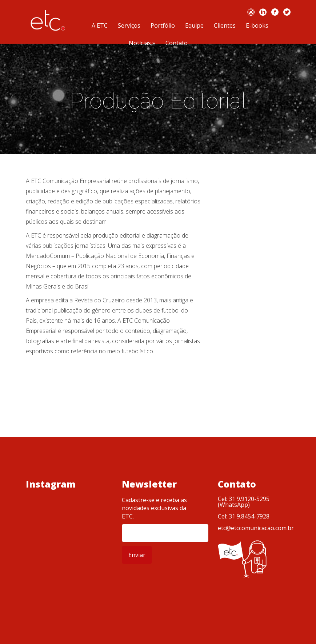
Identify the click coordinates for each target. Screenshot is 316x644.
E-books (257, 26)
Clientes (225, 26)
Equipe (194, 26)
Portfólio (163, 26)
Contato (177, 43)
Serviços (129, 26)
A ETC (100, 26)
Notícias (142, 43)
